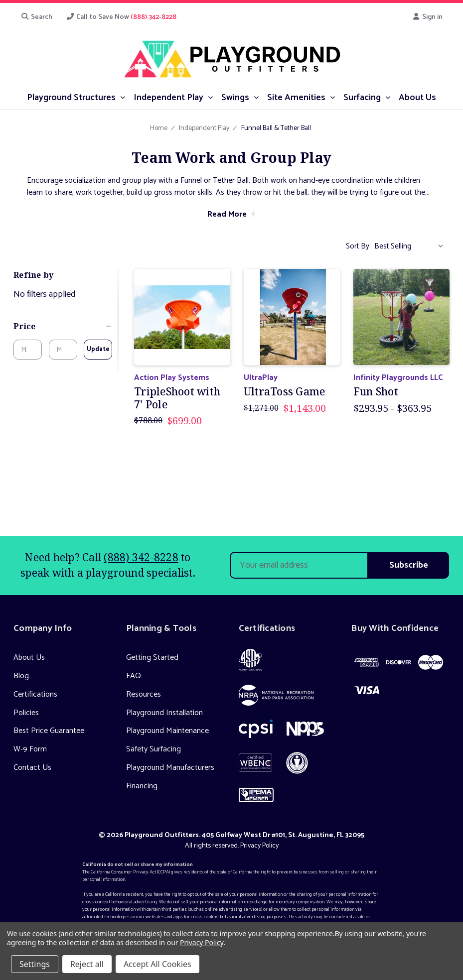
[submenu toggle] (122, 97)
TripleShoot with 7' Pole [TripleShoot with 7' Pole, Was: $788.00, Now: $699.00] (177, 398)
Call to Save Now (122, 17)
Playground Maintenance (167, 731)
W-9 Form (30, 749)
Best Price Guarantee (49, 731)
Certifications (35, 694)
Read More (227, 214)
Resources (144, 694)
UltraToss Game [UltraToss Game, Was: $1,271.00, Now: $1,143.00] (285, 392)
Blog (21, 676)
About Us (29, 658)
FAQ (134, 676)
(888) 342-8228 (141, 557)
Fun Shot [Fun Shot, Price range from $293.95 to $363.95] (376, 392)
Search (36, 17)
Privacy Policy (259, 846)
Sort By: (358, 246)
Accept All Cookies (157, 964)
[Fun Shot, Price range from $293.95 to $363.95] (401, 317)
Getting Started (152, 658)
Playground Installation (164, 713)
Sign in (428, 17)
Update (98, 349)
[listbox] (411, 246)
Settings (35, 964)
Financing (142, 786)
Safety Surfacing (154, 749)
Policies (26, 713)
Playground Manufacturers (170, 768)
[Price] (63, 326)
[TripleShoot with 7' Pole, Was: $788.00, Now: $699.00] (182, 317)
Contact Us (32, 768)
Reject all (87, 964)
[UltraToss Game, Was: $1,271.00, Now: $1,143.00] (292, 317)
